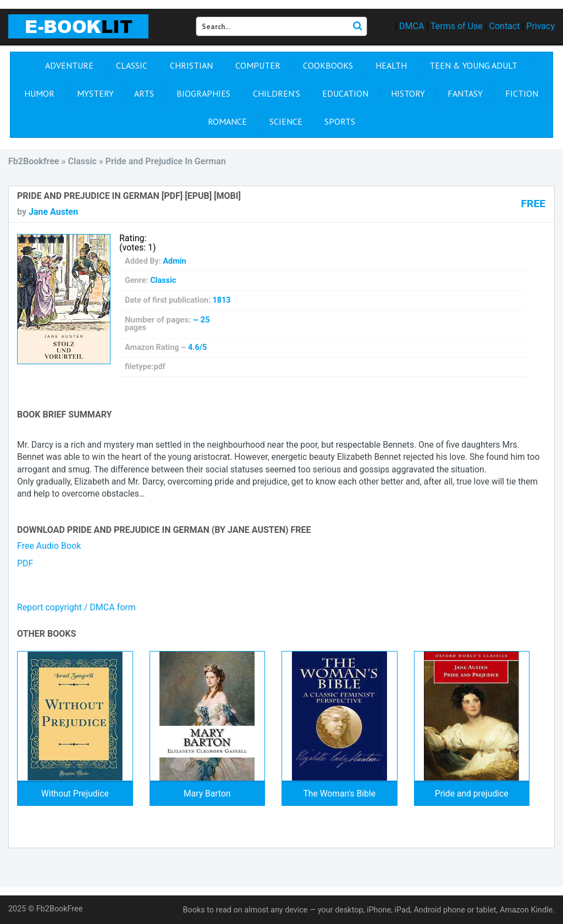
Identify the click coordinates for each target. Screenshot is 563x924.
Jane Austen (53, 212)
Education (345, 93)
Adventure (69, 65)
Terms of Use (457, 26)
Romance (227, 121)
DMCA (412, 26)
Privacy (540, 26)
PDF (25, 563)
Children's (277, 93)
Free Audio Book (49, 546)
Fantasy (465, 93)
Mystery (95, 93)
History (408, 93)
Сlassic (132, 65)
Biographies (203, 93)
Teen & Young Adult (473, 65)
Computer (258, 65)
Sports (340, 121)
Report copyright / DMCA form (76, 607)
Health (391, 65)
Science (286, 121)
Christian (191, 65)
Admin (174, 261)
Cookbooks (328, 65)
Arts (144, 93)
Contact (505, 26)
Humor (39, 93)
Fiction (522, 93)
